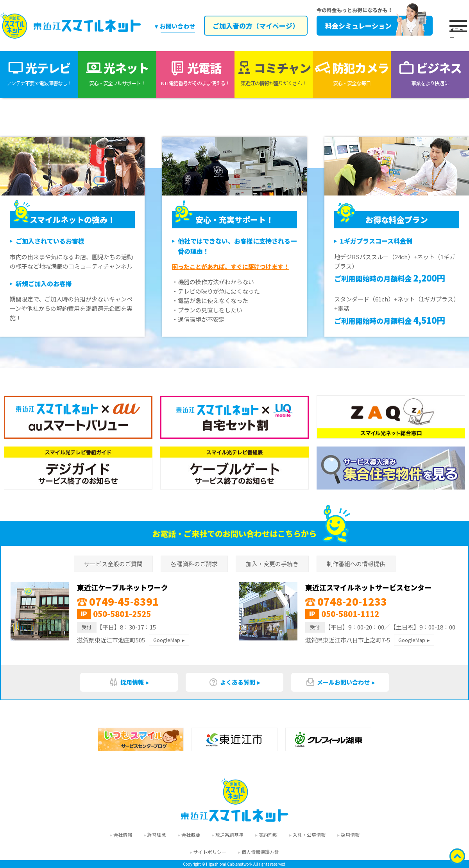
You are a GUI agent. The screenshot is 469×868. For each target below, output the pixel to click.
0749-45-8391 (118, 601)
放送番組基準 (229, 835)
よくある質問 (232, 682)
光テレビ (39, 73)
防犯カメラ (352, 73)
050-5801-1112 (350, 614)
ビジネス (430, 73)
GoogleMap (167, 640)
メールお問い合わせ (338, 682)
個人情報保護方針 (260, 852)
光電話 (195, 73)
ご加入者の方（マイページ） (255, 26)
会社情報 (123, 835)
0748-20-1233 (346, 601)
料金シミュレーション (375, 26)
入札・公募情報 (309, 835)
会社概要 (191, 835)
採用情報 (126, 682)
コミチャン (274, 73)
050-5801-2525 (122, 614)
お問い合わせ (177, 26)
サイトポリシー (210, 852)
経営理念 (157, 835)
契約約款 (268, 835)
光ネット (117, 73)
